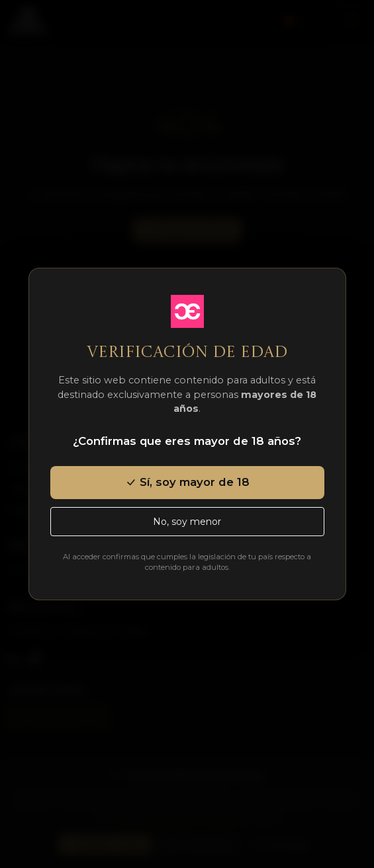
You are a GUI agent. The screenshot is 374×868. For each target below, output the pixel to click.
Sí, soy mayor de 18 (187, 482)
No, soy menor (187, 522)
